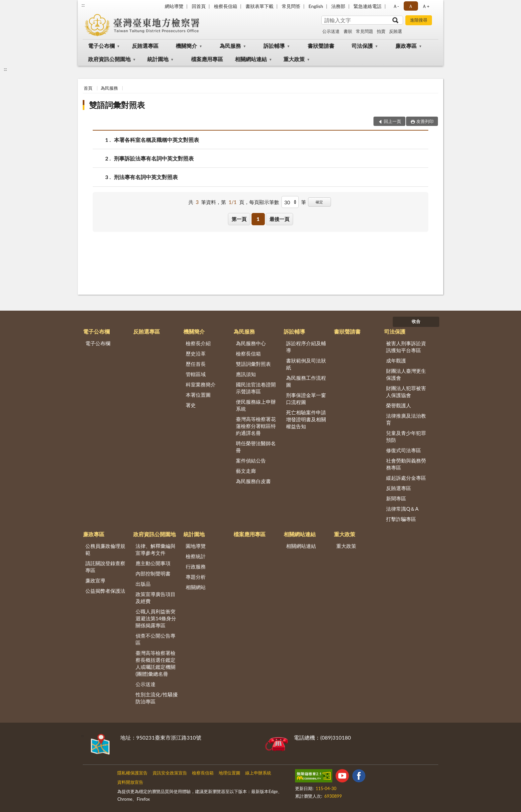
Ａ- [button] (396, 6)
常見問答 (291, 6)
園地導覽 (196, 546)
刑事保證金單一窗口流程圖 (306, 399)
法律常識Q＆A (402, 509)
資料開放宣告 (130, 782)
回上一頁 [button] (392, 121)
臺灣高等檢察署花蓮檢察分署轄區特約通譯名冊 (256, 426)
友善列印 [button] (425, 121)
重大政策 (294, 59)
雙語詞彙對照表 (117, 105)
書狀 (348, 31)
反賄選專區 (145, 46)
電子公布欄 (101, 46)
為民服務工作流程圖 (306, 381)
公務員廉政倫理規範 (105, 549)
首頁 (88, 88)
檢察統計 (196, 556)
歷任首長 (196, 364)
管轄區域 (196, 374)
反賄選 (396, 31)
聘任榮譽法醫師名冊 (256, 447)
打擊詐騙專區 (401, 519)
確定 (319, 202)
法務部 (338, 6)
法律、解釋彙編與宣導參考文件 (156, 549)
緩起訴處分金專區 (406, 478)
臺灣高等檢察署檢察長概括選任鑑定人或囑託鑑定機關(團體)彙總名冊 (156, 663)
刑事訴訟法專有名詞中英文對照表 (154, 158)
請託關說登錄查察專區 (105, 567)
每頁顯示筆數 (264, 202)
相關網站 (196, 587)
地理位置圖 (229, 773)
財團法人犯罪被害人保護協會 (406, 392)
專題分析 (196, 577)
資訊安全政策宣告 (170, 773)
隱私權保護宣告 (132, 773)
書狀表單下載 (260, 6)
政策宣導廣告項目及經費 (156, 598)
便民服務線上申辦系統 (256, 405)
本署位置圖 (198, 395)
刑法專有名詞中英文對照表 (146, 177)
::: (83, 5)
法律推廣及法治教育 (406, 419)
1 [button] (258, 219)
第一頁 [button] (239, 219)
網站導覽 (174, 6)
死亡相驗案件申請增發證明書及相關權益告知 (306, 419)
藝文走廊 (246, 471)
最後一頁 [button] (279, 219)
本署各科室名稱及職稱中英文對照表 (156, 140)
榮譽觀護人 (399, 405)
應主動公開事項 (153, 563)
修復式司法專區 (404, 450)
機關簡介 (186, 46)
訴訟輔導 (274, 46)
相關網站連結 (251, 59)
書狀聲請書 (321, 46)
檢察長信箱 (226, 6)
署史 (191, 405)
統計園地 (158, 59)
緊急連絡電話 (367, 6)
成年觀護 (396, 360)
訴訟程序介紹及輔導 (306, 347)
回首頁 (199, 6)
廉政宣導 (95, 580)
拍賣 (381, 31)
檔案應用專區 (207, 59)
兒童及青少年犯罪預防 (406, 436)
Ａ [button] (411, 6)
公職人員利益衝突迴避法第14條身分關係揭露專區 (156, 618)
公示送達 (331, 31)
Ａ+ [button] (426, 6)
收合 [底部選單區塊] (416, 321)
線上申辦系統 (258, 773)
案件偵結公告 (251, 460)
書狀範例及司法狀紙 (306, 364)
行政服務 (196, 566)
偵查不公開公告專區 (156, 639)
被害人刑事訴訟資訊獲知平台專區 (406, 347)
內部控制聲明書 (153, 573)
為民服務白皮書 (253, 481)
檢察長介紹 (198, 343)
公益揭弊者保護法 (105, 591)
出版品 (143, 584)
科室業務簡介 (201, 384)
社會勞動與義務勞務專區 (406, 464)
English (316, 6)
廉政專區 (406, 46)
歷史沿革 (196, 354)
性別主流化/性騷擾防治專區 (157, 698)
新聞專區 (396, 498)
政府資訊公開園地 (109, 59)
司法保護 (362, 46)
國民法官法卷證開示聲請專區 (256, 388)
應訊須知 (246, 374)
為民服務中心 (251, 343)
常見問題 (365, 31)
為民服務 (230, 46)
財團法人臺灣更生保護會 (406, 374)
